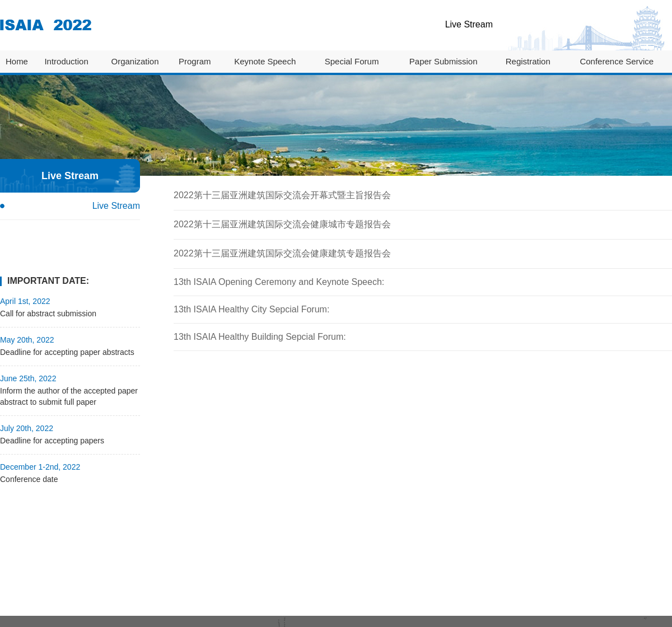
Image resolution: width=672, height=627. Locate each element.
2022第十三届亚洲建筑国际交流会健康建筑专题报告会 (282, 253)
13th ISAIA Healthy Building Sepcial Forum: (260, 337)
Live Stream (469, 24)
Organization (135, 61)
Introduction (66, 61)
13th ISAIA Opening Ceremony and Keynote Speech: (279, 282)
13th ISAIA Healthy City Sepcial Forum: (251, 309)
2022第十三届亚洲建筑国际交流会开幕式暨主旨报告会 (282, 195)
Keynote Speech (265, 61)
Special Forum (352, 61)
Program (195, 61)
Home (17, 61)
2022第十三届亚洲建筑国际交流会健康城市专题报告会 (282, 224)
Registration (528, 61)
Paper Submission (444, 61)
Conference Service (617, 61)
